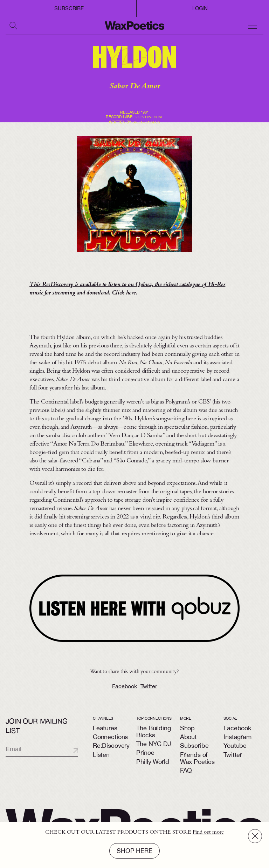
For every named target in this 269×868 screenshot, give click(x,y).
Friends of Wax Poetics (197, 758)
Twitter (149, 691)
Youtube (235, 745)
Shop (187, 728)
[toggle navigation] (255, 26)
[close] (255, 836)
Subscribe (69, 8)
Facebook (125, 691)
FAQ (186, 770)
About (188, 737)
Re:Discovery (111, 745)
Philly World (153, 762)
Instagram (237, 737)
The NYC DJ (153, 744)
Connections (110, 737)
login (200, 8)
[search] (14, 26)
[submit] (70, 751)
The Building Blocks (153, 731)
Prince (145, 752)
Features (105, 728)
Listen (101, 755)
